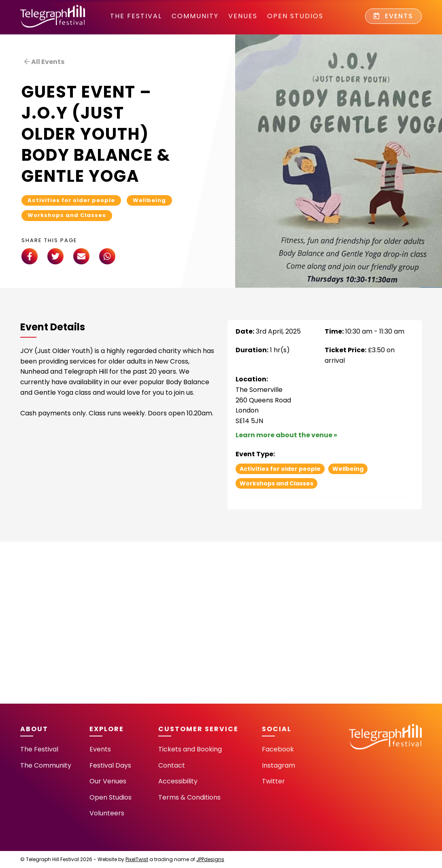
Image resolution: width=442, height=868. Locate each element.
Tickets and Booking (190, 749)
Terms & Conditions (189, 797)
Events (393, 16)
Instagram (278, 765)
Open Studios (295, 16)
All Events (44, 62)
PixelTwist (137, 859)
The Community (46, 765)
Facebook (278, 749)
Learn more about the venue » (286, 435)
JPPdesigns (210, 859)
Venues (243, 16)
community (195, 16)
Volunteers (107, 813)
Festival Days (110, 765)
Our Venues (108, 781)
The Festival (136, 16)
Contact (172, 765)
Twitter (273, 781)
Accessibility (178, 781)
